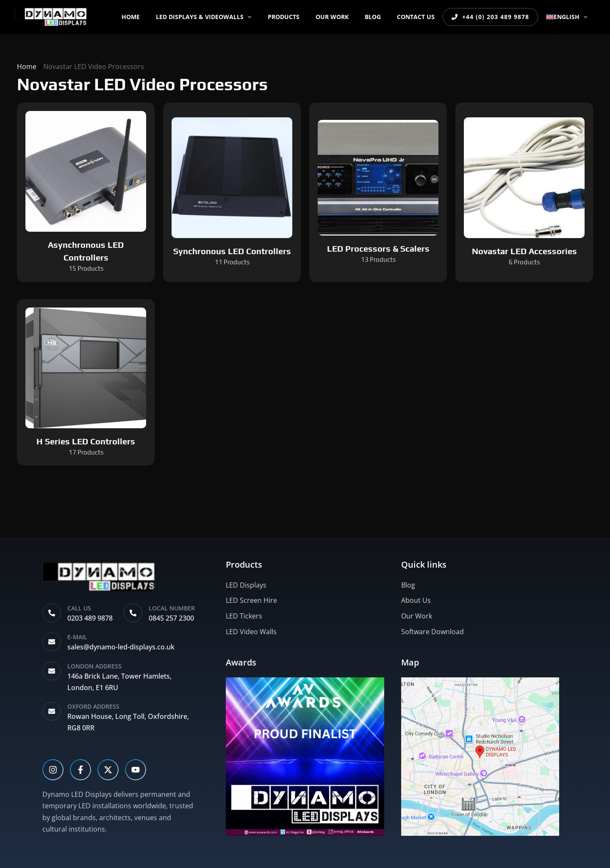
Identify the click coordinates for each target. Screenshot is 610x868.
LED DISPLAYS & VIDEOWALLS (226, 17)
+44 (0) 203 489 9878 (494, 17)
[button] (270, 17)
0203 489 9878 (90, 618)
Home (157, 17)
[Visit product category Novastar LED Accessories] (524, 192)
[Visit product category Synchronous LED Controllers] (232, 192)
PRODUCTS (302, 17)
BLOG (383, 17)
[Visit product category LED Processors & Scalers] (378, 192)
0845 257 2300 (171, 618)
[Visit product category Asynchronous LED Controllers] (86, 192)
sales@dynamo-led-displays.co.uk (121, 647)
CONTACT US (421, 17)
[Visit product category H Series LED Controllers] (86, 383)
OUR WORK (346, 17)
